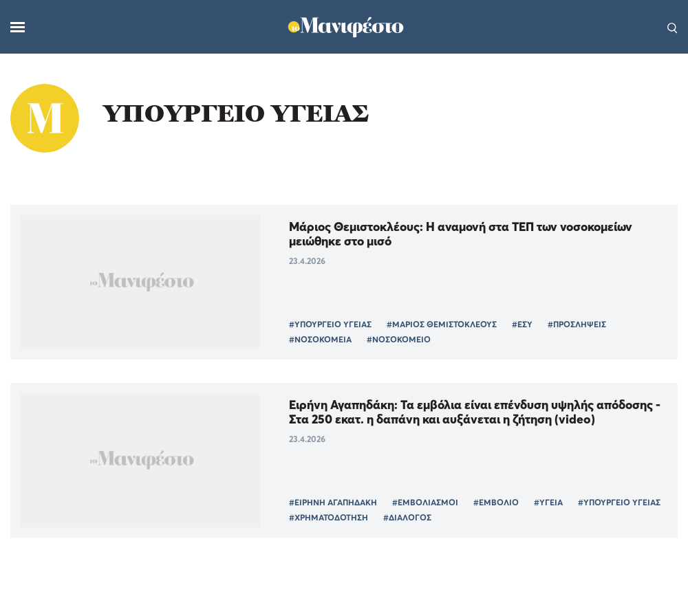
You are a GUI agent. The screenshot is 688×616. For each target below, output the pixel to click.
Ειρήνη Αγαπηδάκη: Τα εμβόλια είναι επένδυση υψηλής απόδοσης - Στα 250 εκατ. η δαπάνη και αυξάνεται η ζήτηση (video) (475, 412)
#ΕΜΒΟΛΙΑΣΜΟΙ (425, 502)
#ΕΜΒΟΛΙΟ (496, 502)
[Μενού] (18, 27)
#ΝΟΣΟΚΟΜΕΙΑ (320, 339)
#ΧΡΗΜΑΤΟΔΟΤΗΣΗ (329, 517)
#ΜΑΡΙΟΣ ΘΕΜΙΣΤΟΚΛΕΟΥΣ (442, 324)
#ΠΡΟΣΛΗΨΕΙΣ (577, 324)
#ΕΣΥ (522, 324)
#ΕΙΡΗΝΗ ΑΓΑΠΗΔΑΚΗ (333, 502)
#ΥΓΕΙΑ (548, 502)
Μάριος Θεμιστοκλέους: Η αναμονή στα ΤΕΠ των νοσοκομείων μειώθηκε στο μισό (461, 234)
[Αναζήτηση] (673, 27)
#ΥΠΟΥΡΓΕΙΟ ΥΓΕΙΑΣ (330, 324)
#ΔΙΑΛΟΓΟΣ (407, 517)
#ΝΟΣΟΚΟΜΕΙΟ (399, 339)
